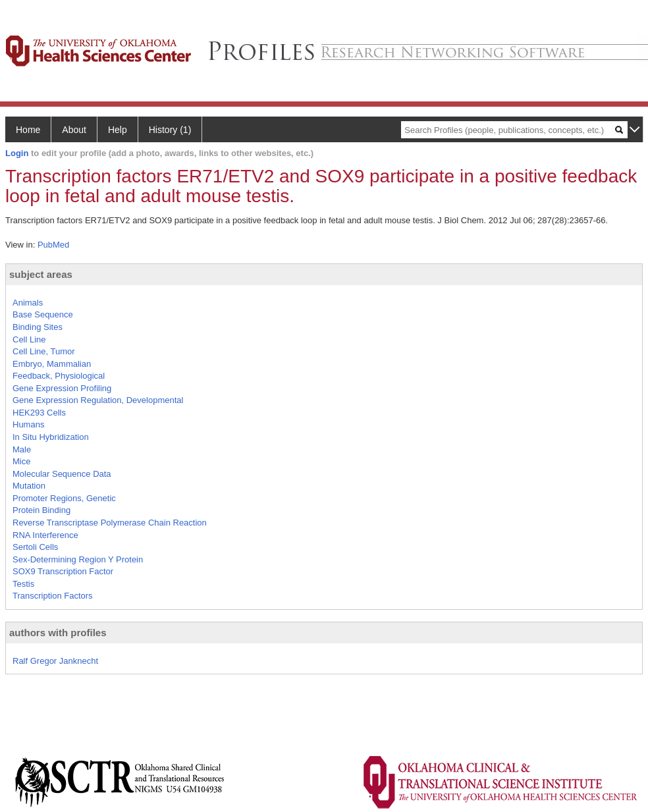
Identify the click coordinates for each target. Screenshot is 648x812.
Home (28, 130)
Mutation (29, 486)
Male (22, 449)
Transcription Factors (53, 596)
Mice (21, 461)
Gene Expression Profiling (62, 388)
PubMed (53, 245)
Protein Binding (41, 510)
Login (17, 153)
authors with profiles (58, 633)
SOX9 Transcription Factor (63, 571)
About (74, 130)
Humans (28, 424)
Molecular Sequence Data (62, 474)
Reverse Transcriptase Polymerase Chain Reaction (110, 523)
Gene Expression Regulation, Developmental (98, 400)
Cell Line (29, 339)
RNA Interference (45, 535)
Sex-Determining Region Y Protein (78, 559)
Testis (23, 584)
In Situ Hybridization (51, 437)
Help (118, 130)
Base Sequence (43, 314)
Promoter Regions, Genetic (64, 498)
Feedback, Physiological (59, 376)
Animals (28, 303)
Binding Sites (38, 327)
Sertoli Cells (35, 547)
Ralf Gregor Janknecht (55, 661)
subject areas (41, 274)
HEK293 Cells (39, 413)
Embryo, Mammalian (52, 364)
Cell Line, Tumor (44, 351)
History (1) (170, 130)
